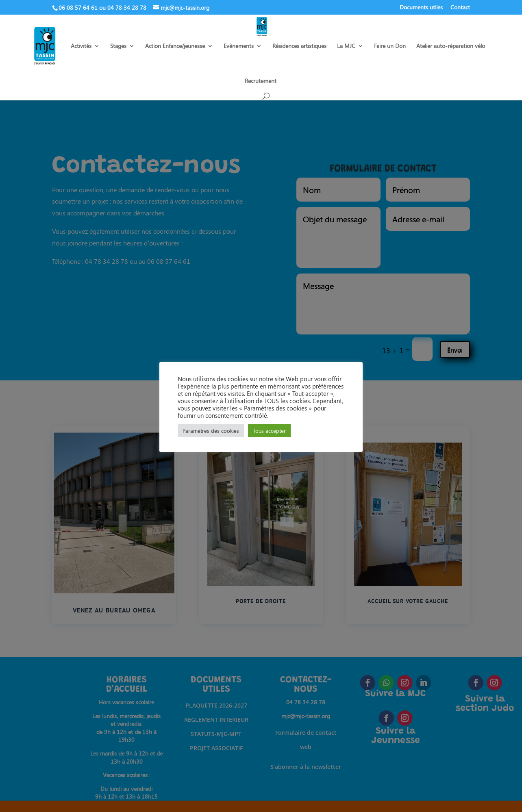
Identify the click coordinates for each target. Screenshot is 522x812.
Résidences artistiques (299, 46)
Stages (118, 46)
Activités (81, 46)
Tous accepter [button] (269, 431)
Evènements (239, 46)
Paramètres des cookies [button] (211, 431)
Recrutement (261, 81)
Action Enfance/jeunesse (175, 46)
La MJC (346, 46)
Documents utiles (421, 8)
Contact (460, 8)
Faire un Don (390, 46)
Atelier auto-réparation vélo (451, 46)
